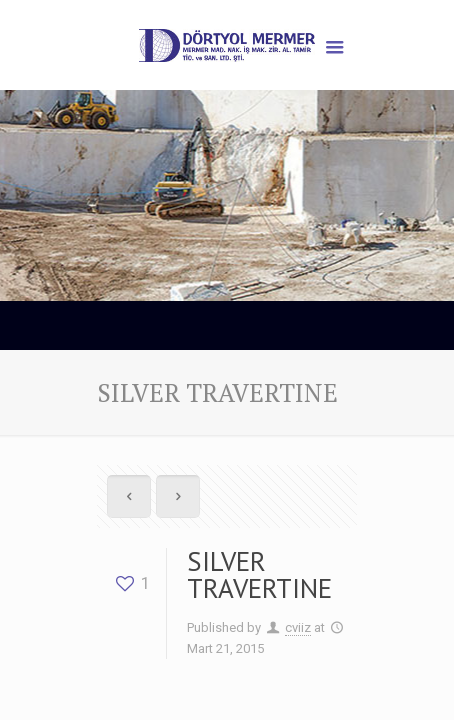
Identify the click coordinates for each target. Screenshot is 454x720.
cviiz (298, 627)
